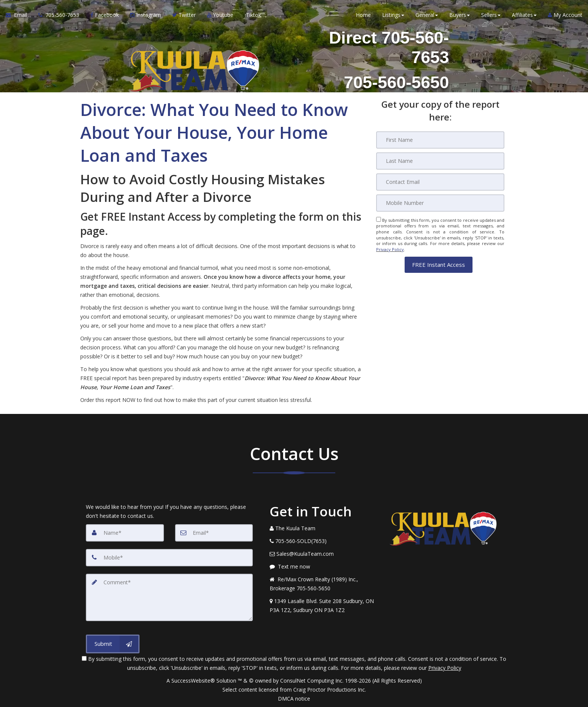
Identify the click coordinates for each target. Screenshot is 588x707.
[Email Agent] (19, 15)
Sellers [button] (491, 15)
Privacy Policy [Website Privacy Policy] (390, 249)
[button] (439, 264)
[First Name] (440, 140)
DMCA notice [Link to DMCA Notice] (294, 699)
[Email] (440, 182)
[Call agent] (59, 15)
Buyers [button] (460, 15)
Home (363, 15)
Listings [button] (393, 15)
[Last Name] (440, 161)
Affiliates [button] (524, 15)
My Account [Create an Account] (565, 15)
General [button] (427, 15)
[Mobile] (440, 203)
